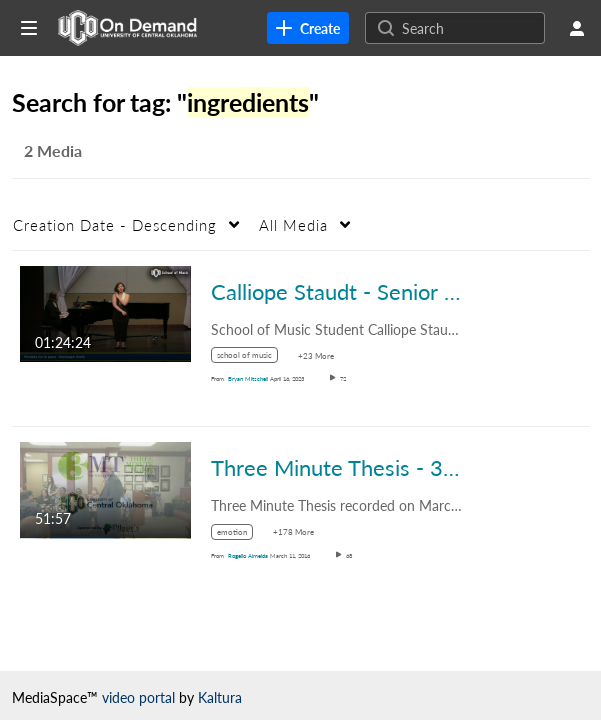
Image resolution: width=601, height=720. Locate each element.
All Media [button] (293, 225)
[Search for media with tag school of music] (252, 358)
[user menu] (577, 28)
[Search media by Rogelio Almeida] (248, 555)
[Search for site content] (471, 28)
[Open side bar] (29, 28)
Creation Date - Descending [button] (115, 225)
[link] (308, 28)
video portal (138, 697)
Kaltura (220, 697)
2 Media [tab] (53, 150)
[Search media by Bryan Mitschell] (248, 378)
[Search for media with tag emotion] (239, 534)
